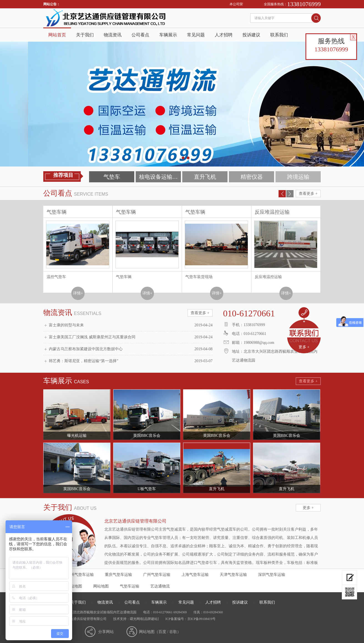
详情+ (78, 293)
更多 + (304, 347)
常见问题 (196, 35)
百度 (162, 632)
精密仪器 (252, 177)
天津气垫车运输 (233, 575)
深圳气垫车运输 (272, 575)
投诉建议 (251, 35)
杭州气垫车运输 (80, 575)
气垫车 (112, 177)
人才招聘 (224, 35)
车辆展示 (168, 35)
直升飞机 (205, 177)
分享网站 (106, 632)
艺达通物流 (160, 586)
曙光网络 (136, 619)
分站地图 (74, 586)
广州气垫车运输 (157, 575)
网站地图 (101, 586)
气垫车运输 (130, 586)
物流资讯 (113, 35)
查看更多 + (308, 194)
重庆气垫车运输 (118, 575)
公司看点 (140, 35)
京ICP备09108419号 (202, 619)
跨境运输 (298, 177)
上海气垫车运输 (195, 575)
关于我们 (85, 35)
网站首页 (57, 35)
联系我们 (279, 35)
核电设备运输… (158, 177)
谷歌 (173, 632)
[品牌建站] (151, 619)
